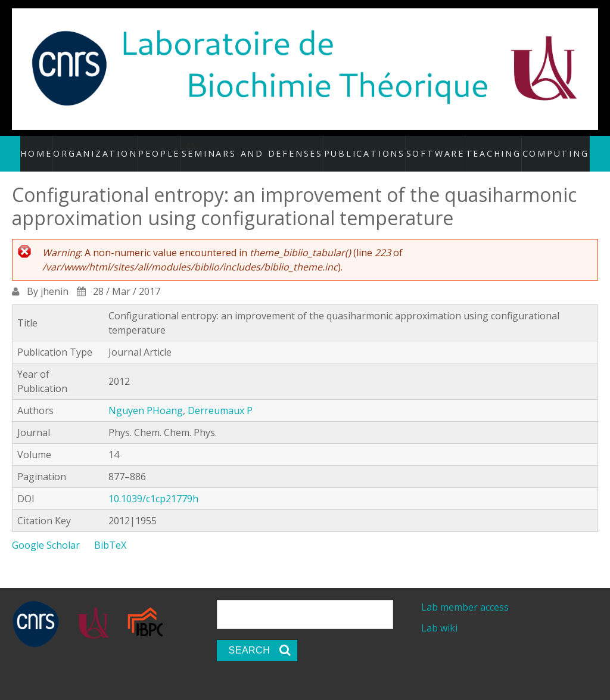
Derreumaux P (220, 398)
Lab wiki (439, 615)
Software (427, 147)
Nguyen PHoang (146, 398)
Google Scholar (46, 533)
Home (55, 147)
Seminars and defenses (269, 147)
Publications (362, 147)
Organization (112, 147)
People (175, 147)
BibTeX (110, 533)
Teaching (483, 147)
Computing (542, 147)
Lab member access (465, 595)
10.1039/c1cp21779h (153, 486)
